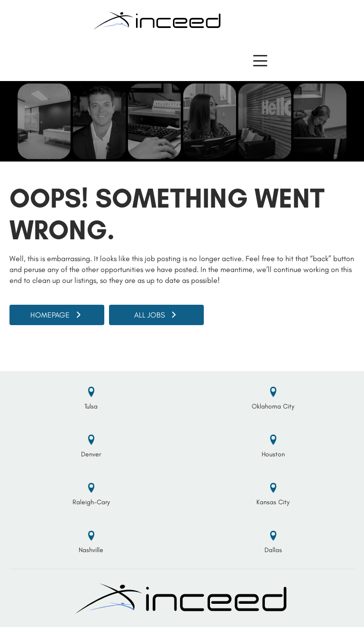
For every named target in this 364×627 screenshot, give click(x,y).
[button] (260, 61)
